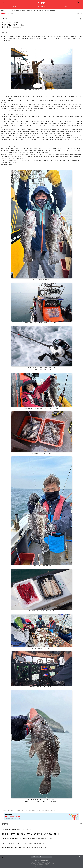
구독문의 (43, 857)
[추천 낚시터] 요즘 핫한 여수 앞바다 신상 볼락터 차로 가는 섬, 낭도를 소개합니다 (24, 843)
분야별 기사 (41, 7)
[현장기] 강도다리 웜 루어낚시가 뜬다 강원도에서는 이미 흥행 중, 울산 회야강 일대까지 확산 (27, 838)
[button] (80, 19)
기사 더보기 (79, 823)
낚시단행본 (35, 857)
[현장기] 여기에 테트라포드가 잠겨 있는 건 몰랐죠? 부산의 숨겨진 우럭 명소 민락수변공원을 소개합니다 (30, 834)
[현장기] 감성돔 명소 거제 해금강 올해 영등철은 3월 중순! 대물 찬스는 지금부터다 (24, 848)
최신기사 (16, 7)
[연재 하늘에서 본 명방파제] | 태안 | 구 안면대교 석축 (16, 829)
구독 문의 (67, 7)
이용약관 (37, 860)
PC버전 (49, 857)
